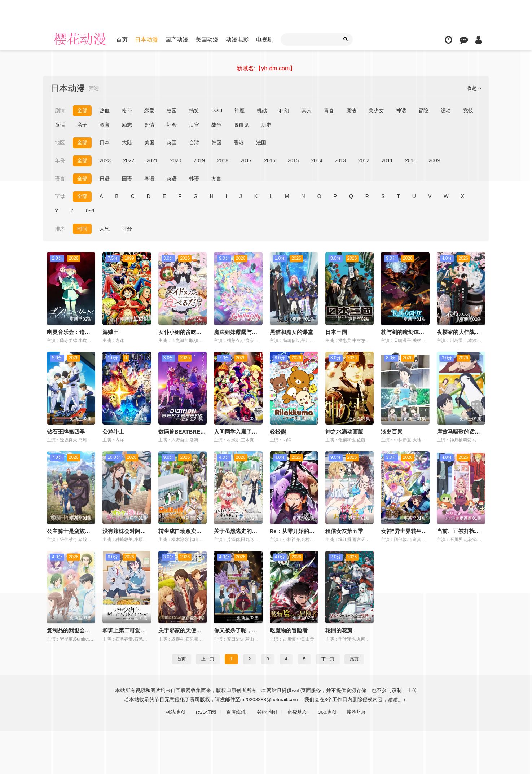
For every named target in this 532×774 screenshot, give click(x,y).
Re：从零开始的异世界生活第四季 (311, 531)
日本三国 (336, 332)
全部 (82, 196)
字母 (60, 196)
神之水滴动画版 (344, 431)
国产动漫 (177, 39)
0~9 (90, 211)
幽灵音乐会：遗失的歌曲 (77, 332)
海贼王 (111, 332)
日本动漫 (146, 39)
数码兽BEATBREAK (183, 431)
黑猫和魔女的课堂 (291, 332)
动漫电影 (237, 39)
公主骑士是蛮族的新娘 (74, 531)
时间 (82, 228)
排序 (60, 228)
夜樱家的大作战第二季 (464, 332)
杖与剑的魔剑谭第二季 (408, 332)
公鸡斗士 (113, 431)
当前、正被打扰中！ (461, 531)
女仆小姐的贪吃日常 (183, 332)
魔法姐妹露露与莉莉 (238, 332)
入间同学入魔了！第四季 (244, 431)
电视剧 (265, 39)
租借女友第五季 (344, 531)
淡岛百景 (392, 431)
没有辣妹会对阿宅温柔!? (132, 531)
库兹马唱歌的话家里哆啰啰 (469, 431)
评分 (127, 228)
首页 (122, 39)
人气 (105, 228)
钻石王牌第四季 (66, 431)
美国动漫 (207, 39)
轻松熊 (278, 431)
